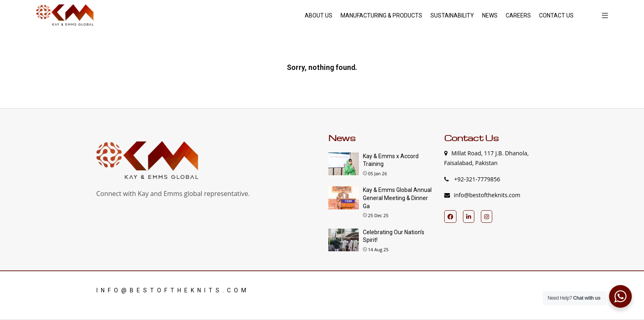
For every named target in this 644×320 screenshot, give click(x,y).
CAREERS (518, 15)
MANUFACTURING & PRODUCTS (381, 15)
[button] (602, 15)
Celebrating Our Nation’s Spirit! (394, 236)
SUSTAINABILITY (452, 15)
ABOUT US (319, 15)
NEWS (490, 15)
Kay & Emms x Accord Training (391, 160)
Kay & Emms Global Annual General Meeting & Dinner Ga (397, 198)
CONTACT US (556, 15)
